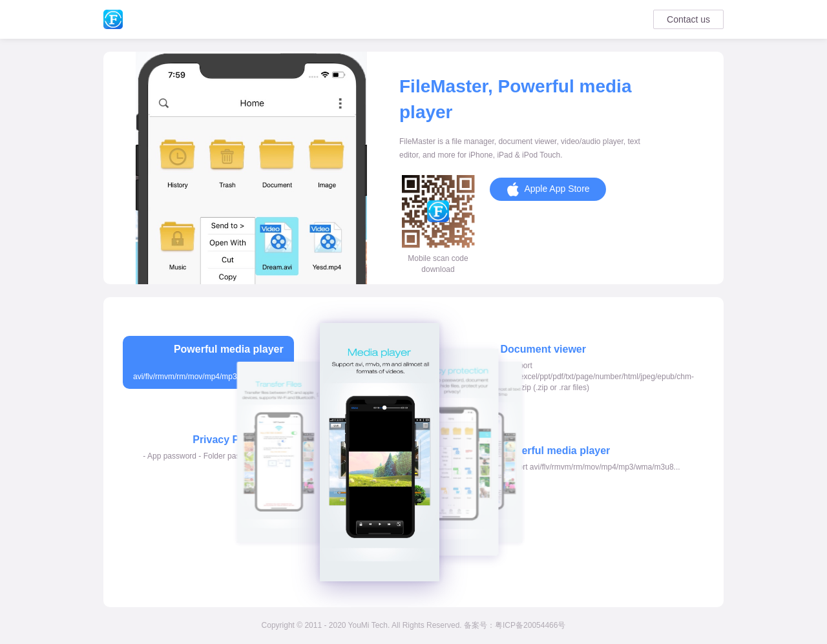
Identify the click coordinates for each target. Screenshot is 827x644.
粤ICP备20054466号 (530, 625)
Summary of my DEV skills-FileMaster (113, 19)
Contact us (688, 19)
